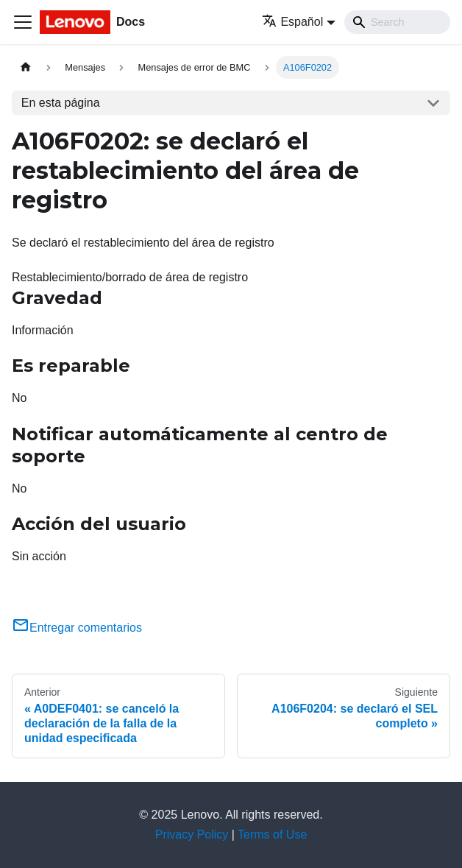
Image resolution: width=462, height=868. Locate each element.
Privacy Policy (192, 835)
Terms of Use (272, 835)
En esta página (61, 103)
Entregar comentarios (77, 628)
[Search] (397, 22)
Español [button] (292, 22)
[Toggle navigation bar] (23, 22)
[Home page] (26, 67)
